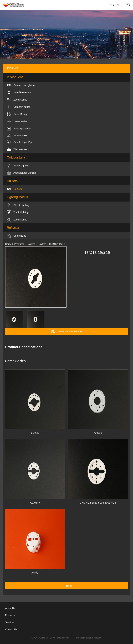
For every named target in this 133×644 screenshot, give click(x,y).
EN (117, 5)
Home (8, 244)
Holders (31, 244)
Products (19, 244)
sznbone (97, 638)
